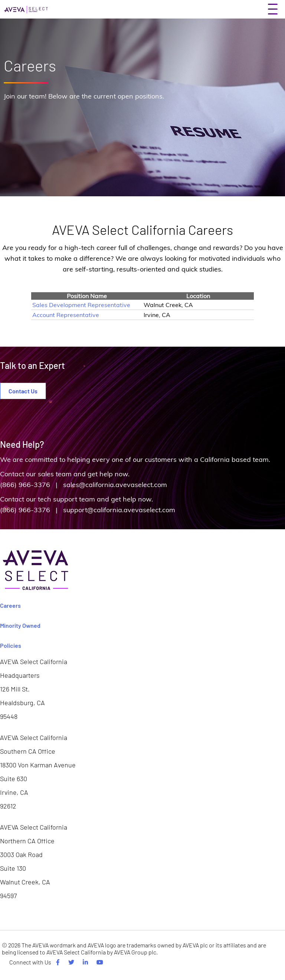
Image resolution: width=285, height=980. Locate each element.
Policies (11, 645)
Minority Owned (20, 625)
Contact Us (23, 391)
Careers (10, 605)
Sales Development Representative (81, 305)
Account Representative (66, 315)
